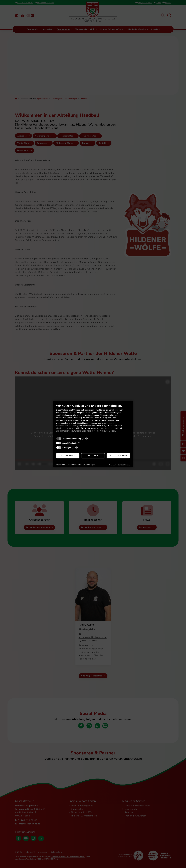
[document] (93, 420)
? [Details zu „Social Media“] (79, 443)
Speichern (93, 456)
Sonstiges (67, 448)
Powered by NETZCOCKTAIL (119, 465)
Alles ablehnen (68, 456)
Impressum (61, 465)
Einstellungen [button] (90, 465)
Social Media (68, 443)
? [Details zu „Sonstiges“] (76, 448)
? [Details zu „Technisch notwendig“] (87, 439)
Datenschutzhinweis (75, 465)
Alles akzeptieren (118, 456)
